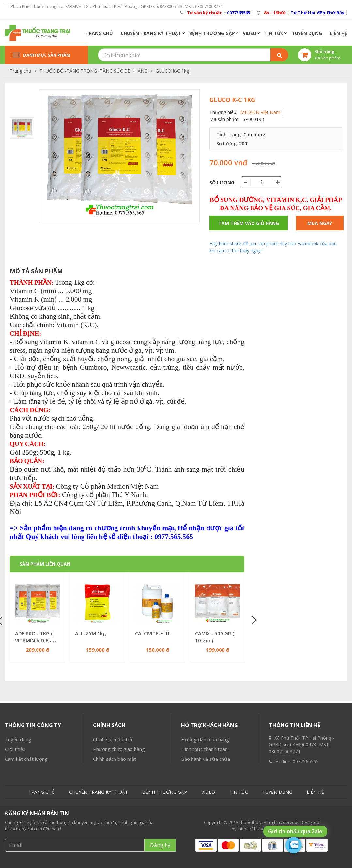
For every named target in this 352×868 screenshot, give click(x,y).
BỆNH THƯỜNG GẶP (212, 33)
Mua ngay (320, 223)
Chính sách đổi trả (113, 803)
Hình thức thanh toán (204, 813)
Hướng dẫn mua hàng (205, 803)
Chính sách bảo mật (115, 823)
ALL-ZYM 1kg (91, 633)
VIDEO (250, 33)
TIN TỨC (274, 33)
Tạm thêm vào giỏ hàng (249, 223)
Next (253, 620)
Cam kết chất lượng (26, 823)
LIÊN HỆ (338, 33)
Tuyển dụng (18, 803)
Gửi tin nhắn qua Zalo (295, 831)
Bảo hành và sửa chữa (206, 823)
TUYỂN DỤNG (307, 33)
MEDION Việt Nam (260, 112)
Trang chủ (21, 71)
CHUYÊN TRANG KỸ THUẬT (151, 33)
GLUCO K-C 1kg (172, 71)
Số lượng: (222, 183)
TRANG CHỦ (99, 33)
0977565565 (306, 825)
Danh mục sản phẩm (41, 55)
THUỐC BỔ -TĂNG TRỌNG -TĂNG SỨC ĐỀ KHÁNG (93, 71)
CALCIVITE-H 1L (153, 633)
